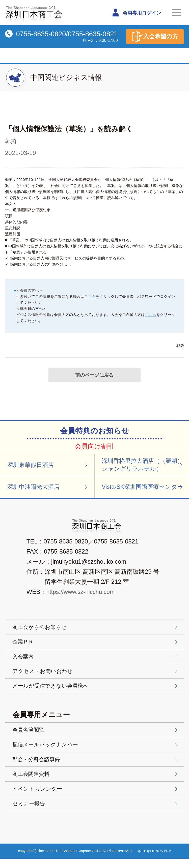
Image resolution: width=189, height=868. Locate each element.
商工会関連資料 (96, 781)
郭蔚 (11, 141)
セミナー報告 (96, 812)
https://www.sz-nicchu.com (82, 594)
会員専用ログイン (137, 13)
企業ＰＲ (96, 645)
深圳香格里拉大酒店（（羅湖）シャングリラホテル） (144, 466)
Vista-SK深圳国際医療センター (144, 489)
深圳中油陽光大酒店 (48, 489)
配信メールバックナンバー (96, 751)
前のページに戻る (98, 375)
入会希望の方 (154, 37)
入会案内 (96, 660)
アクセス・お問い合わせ (96, 676)
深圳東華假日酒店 (48, 466)
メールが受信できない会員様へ (96, 691)
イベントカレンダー (96, 797)
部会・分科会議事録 (96, 766)
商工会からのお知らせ (96, 630)
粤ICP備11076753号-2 (154, 860)
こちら (90, 296)
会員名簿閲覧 (96, 736)
